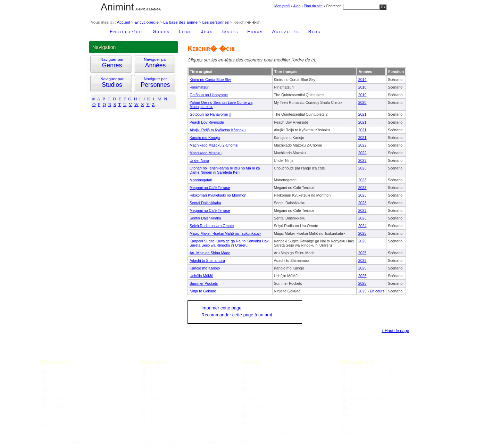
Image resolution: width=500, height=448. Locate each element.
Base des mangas (362, 398)
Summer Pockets (204, 283)
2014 (362, 80)
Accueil (123, 22)
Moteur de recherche (65, 415)
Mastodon (155, 398)
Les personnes (215, 22)
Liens (185, 31)
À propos (54, 372)
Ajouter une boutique (265, 389)
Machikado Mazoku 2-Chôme (214, 145)
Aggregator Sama (262, 372)
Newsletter (155, 381)
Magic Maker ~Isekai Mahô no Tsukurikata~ (225, 233)
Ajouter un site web (263, 381)
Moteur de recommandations (272, 415)
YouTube (154, 433)
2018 (362, 87)
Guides (161, 31)
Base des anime (360, 389)
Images (230, 31)
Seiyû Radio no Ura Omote (212, 226)
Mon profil (282, 6)
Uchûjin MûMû (201, 276)
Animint (117, 7)
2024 (362, 226)
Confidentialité (59, 406)
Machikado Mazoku (206, 153)
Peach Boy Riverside (207, 122)
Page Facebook (160, 406)
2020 (362, 102)
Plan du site (313, 6)
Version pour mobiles (264, 433)
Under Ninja (199, 160)
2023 (362, 160)
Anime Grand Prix (362, 381)
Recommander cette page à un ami (237, 315)
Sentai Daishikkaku (205, 203)
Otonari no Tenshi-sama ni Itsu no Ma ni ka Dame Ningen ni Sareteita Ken (225, 170)
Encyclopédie (147, 22)
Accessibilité (57, 398)
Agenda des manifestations (370, 372)
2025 (362, 233)
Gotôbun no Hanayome (209, 95)
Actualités (286, 31)
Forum (255, 31)
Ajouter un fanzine (262, 398)
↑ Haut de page (395, 330)
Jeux (207, 31)
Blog (315, 31)
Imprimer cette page (222, 308)
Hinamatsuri (199, 87)
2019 (362, 95)
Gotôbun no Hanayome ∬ (211, 114)
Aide (297, 6)
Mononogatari (201, 180)
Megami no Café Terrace (210, 188)
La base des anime (180, 22)
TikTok (152, 424)
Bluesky (153, 389)
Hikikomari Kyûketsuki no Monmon (218, 195)
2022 (362, 145)
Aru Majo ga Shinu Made (210, 253)
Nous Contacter (60, 389)
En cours (377, 291)
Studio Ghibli (358, 433)
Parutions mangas (363, 415)
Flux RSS (154, 372)
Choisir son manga (263, 406)
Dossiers (354, 406)
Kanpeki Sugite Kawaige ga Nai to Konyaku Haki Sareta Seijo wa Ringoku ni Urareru (230, 243)
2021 (362, 114)
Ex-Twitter (155, 415)
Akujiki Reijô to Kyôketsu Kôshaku (218, 130)
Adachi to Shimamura (207, 260)
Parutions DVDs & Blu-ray (370, 424)
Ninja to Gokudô (203, 291)
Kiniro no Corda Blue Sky (210, 80)
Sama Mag (256, 424)
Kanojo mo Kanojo (205, 138)
